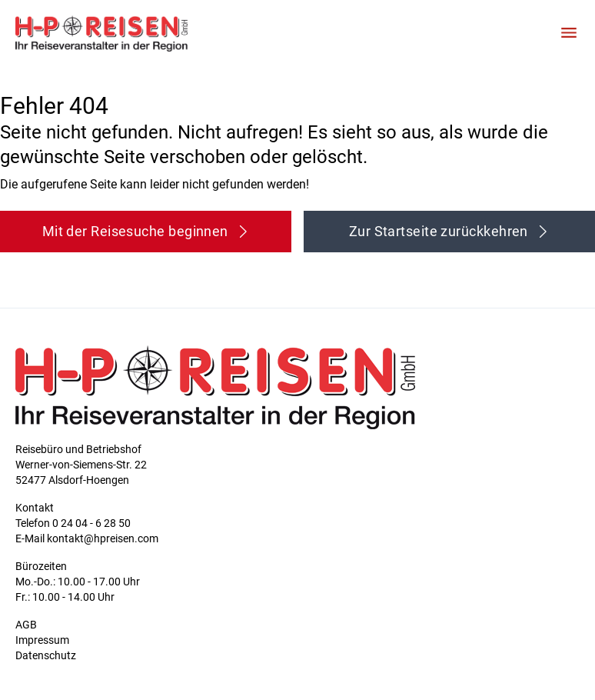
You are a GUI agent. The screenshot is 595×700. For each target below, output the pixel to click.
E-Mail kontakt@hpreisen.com (87, 538)
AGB (26, 625)
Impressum (42, 640)
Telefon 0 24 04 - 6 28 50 (73, 523)
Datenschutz (46, 655)
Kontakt (35, 508)
